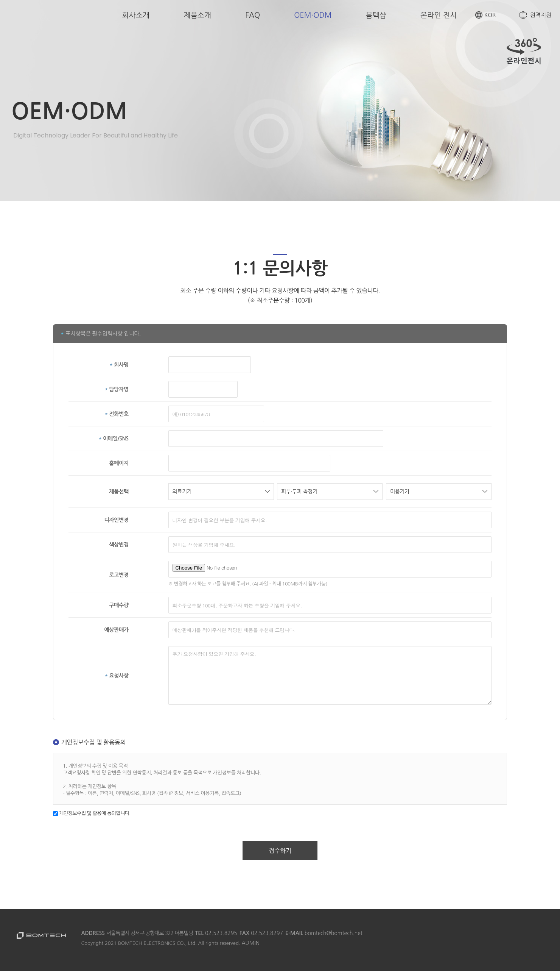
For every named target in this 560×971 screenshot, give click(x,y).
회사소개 (136, 15)
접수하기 (280, 851)
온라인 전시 (439, 15)
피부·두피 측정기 (330, 492)
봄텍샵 (376, 15)
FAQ (253, 15)
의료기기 (221, 492)
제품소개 (197, 15)
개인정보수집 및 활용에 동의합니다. (92, 813)
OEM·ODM (313, 15)
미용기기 (439, 492)
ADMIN (250, 943)
